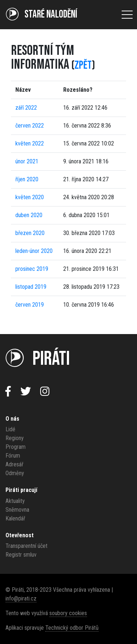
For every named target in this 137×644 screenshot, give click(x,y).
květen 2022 (30, 143)
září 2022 (26, 108)
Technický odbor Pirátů (72, 628)
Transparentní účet (26, 546)
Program (16, 447)
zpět (83, 65)
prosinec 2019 (32, 269)
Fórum (13, 456)
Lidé (10, 429)
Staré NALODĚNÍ (41, 14)
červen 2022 (30, 126)
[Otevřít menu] (127, 15)
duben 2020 (29, 215)
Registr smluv (21, 555)
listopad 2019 (31, 287)
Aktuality (15, 501)
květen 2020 (30, 197)
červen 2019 (30, 305)
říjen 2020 (27, 179)
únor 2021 (27, 161)
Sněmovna (17, 510)
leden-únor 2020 (34, 251)
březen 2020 (30, 233)
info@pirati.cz (21, 598)
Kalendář (15, 518)
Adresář (14, 464)
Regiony (15, 438)
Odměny (15, 473)
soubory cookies (68, 613)
